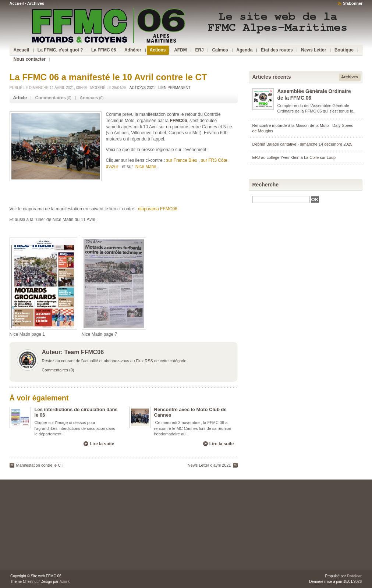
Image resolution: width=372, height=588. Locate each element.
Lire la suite (102, 444)
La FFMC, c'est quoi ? (60, 50)
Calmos (220, 50)
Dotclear (354, 576)
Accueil (17, 3)
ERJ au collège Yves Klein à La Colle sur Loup (294, 157)
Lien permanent (174, 88)
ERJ (199, 50)
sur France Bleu (182, 160)
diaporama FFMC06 (158, 209)
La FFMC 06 (104, 50)
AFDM (180, 50)
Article (20, 98)
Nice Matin (146, 167)
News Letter (313, 50)
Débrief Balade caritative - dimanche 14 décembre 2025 (302, 144)
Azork (64, 582)
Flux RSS (144, 361)
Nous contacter (30, 59)
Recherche (266, 185)
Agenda (244, 50)
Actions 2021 (142, 88)
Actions (158, 50)
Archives (36, 3)
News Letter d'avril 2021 (209, 465)
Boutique (344, 50)
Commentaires (50, 98)
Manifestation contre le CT (40, 465)
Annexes (89, 98)
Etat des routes (277, 50)
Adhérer (133, 50)
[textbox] (281, 199)
